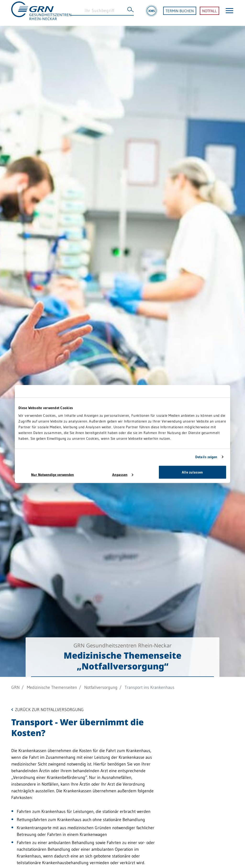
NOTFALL (209, 13)
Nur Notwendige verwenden (53, 474)
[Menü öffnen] (229, 13)
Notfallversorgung (101, 687)
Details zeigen (206, 457)
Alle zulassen (192, 472)
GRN (15, 687)
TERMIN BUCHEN (180, 13)
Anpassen (123, 474)
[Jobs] (151, 13)
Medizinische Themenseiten (52, 687)
